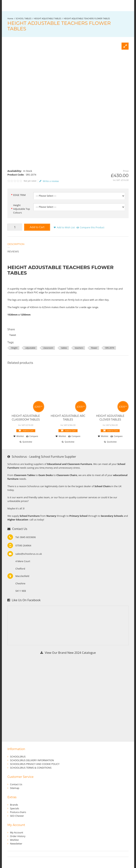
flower (94, 348)
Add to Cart (37, 227)
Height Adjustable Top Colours (22, 209)
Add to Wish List (66, 227)
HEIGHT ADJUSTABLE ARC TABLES (68, 418)
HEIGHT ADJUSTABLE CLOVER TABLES (110, 418)
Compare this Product (92, 227)
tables (64, 348)
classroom (48, 348)
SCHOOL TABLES (24, 18)
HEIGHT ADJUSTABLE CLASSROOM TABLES (26, 418)
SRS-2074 (110, 348)
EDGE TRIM (19, 195)
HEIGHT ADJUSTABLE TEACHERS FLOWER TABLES (87, 18)
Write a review (49, 181)
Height (14, 348)
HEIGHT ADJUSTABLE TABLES (48, 18)
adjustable (30, 348)
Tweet (13, 335)
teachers (79, 348)
